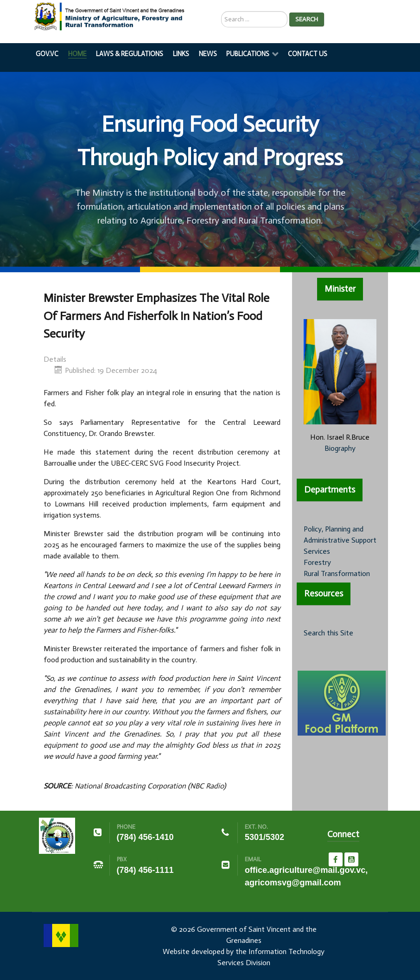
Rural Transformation (337, 573)
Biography (340, 448)
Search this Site (328, 633)
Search (307, 19)
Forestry (317, 562)
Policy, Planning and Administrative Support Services (340, 540)
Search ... (221, 11)
